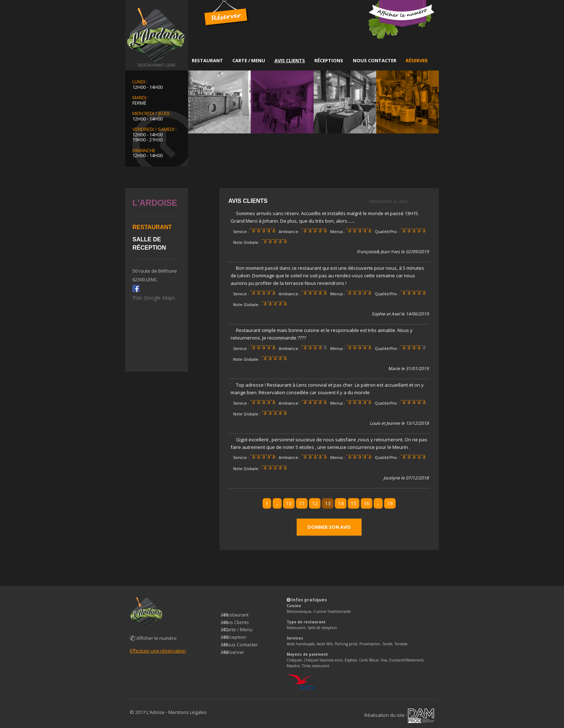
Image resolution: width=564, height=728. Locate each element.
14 (341, 503)
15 (354, 503)
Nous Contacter (375, 60)
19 (390, 503)
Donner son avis (329, 527)
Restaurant (207, 60)
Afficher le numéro (153, 638)
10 (289, 503)
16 (367, 503)
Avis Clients (290, 60)
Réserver (417, 60)
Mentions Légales (188, 712)
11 (302, 503)
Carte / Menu (249, 60)
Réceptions (329, 60)
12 (315, 503)
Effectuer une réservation (158, 651)
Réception (235, 637)
